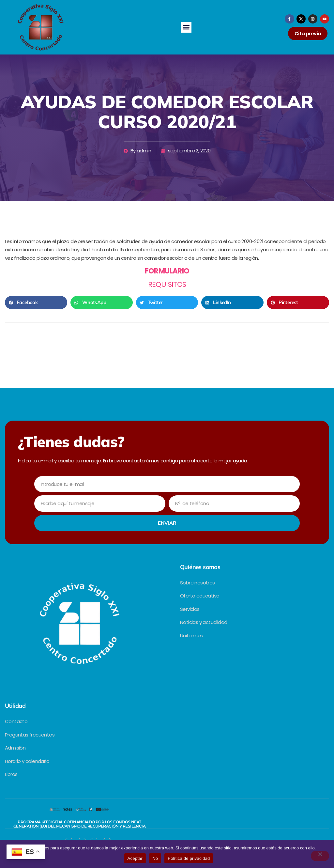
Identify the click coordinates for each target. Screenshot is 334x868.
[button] (186, 27)
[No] (320, 856)
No (155, 858)
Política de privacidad (189, 858)
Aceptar (135, 858)
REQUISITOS (167, 284)
